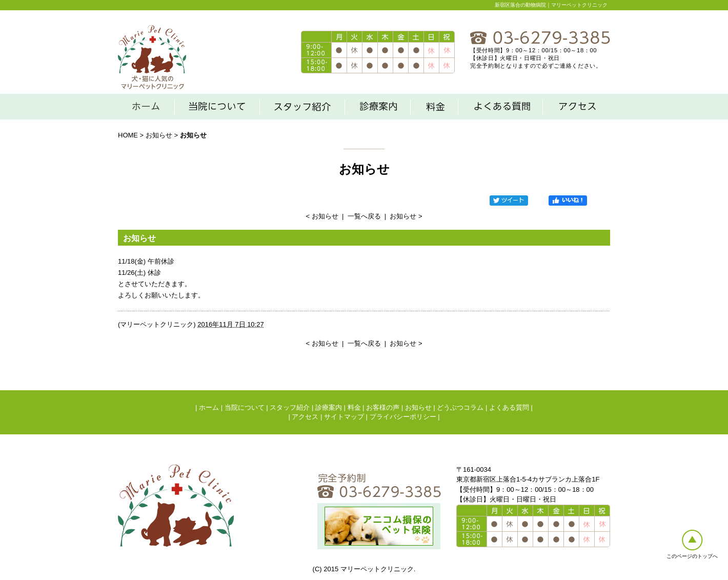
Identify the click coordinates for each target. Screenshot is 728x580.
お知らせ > (406, 216)
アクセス (305, 417)
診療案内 (329, 407)
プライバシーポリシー (403, 417)
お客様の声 (383, 407)
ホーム (209, 407)
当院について (245, 407)
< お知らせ (322, 216)
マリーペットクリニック (157, 324)
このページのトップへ (692, 556)
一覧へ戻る (364, 216)
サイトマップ (344, 417)
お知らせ (159, 135)
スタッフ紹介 (290, 407)
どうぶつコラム (460, 407)
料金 (354, 407)
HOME (128, 135)
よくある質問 (509, 407)
